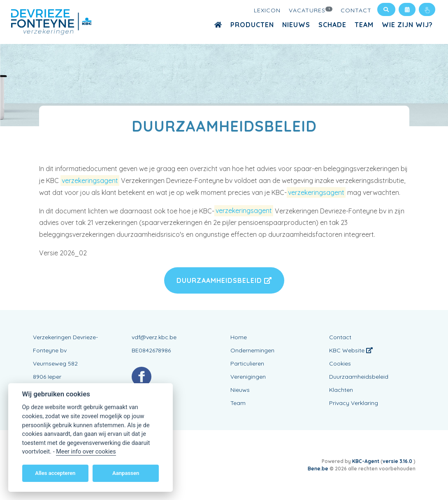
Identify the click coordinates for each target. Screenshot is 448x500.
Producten (252, 25)
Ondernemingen (252, 350)
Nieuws (296, 25)
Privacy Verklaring (354, 403)
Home (239, 337)
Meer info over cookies (86, 452)
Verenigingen (248, 377)
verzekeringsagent (90, 181)
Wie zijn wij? (407, 25)
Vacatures (311, 10)
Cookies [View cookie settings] (340, 363)
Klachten (341, 390)
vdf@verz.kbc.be (154, 337)
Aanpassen (126, 473)
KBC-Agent (366, 461)
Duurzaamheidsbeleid (224, 280)
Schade (332, 25)
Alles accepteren (55, 473)
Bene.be (318, 469)
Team (364, 25)
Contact (356, 10)
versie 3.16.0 (398, 461)
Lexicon (267, 10)
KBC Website (351, 350)
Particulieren (247, 363)
